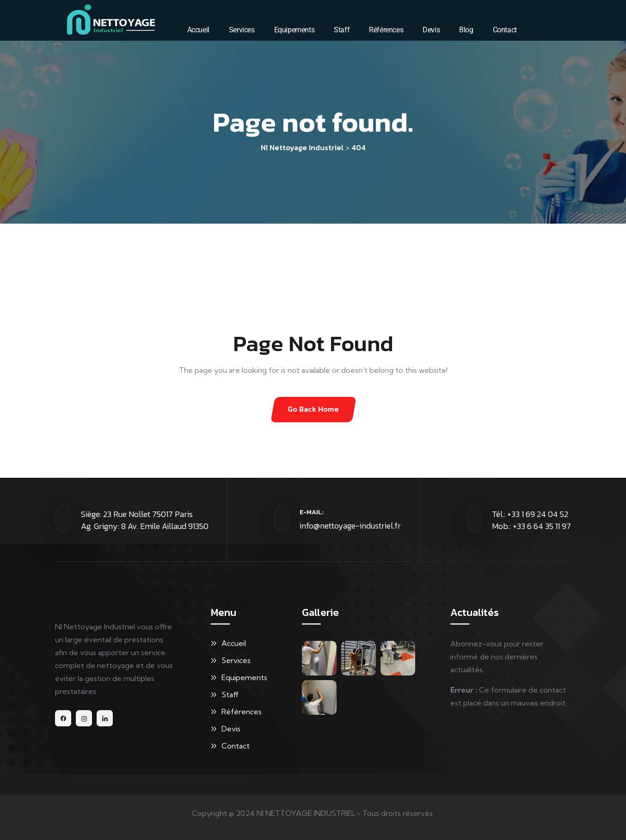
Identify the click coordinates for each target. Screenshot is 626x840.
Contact (505, 30)
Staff (342, 30)
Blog (466, 30)
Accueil (198, 30)
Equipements (295, 30)
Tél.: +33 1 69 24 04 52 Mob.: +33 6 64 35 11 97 (531, 520)
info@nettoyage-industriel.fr (350, 526)
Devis (431, 30)
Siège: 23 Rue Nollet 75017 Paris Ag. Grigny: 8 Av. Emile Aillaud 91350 (145, 520)
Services (242, 30)
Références (386, 30)
